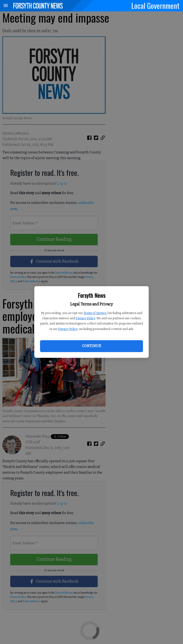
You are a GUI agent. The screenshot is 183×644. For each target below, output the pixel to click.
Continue (91, 346)
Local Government (155, 5)
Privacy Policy (85, 318)
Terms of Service (95, 313)
